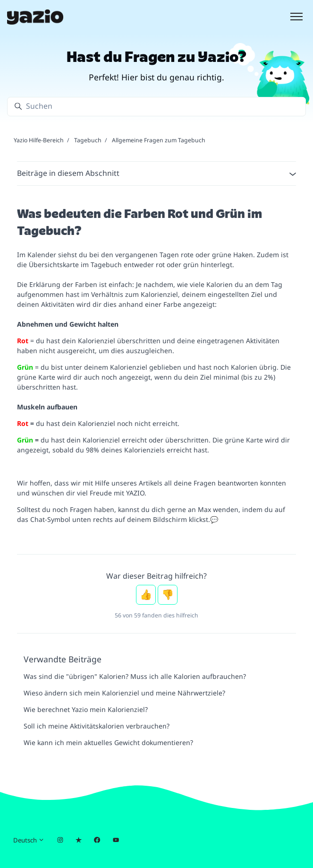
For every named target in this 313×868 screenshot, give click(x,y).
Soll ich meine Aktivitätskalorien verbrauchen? (97, 726)
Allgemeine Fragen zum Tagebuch (159, 140)
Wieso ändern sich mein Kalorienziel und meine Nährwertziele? (124, 693)
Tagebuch (88, 140)
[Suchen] (156, 107)
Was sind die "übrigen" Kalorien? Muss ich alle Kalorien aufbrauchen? (135, 676)
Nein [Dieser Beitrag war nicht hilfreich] (168, 595)
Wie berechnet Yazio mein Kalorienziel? (86, 709)
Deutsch (29, 840)
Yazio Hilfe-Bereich (39, 140)
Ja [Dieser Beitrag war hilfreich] (146, 595)
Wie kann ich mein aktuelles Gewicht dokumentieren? (108, 742)
